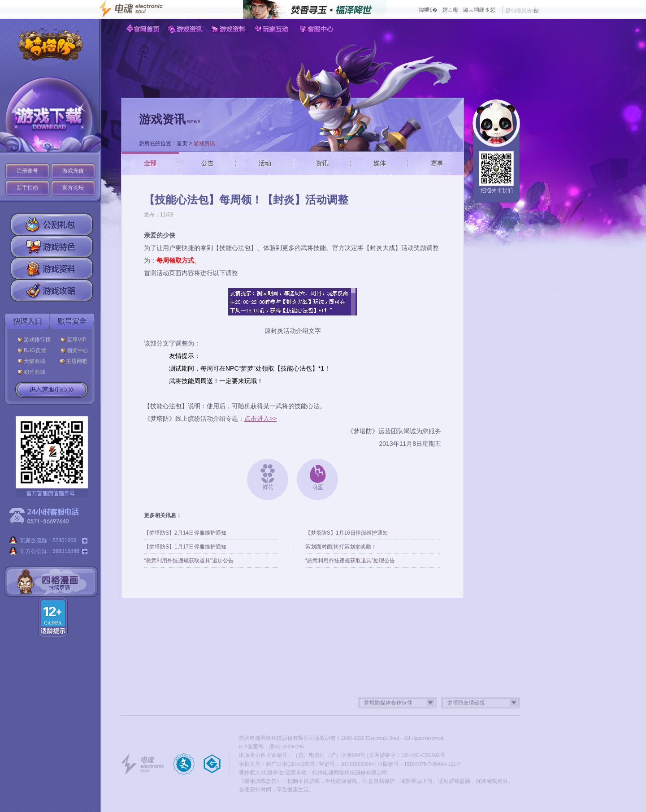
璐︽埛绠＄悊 (479, 10)
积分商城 (35, 372)
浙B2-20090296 (286, 747)
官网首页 (143, 29)
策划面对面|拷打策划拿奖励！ (341, 547)
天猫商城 (37, 361)
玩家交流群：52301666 (48, 541)
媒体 (380, 163)
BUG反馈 (37, 350)
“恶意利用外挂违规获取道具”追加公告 (189, 561)
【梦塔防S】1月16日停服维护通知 (347, 533)
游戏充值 (73, 171)
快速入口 (27, 322)
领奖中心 (78, 350)
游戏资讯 (186, 29)
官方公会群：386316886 (48, 552)
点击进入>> (260, 419)
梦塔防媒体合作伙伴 (388, 703)
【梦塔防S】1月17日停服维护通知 (185, 547)
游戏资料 (230, 29)
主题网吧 (77, 361)
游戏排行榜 (37, 340)
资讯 (322, 163)
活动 (265, 163)
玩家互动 (273, 29)
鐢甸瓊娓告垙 (522, 11)
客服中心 (317, 29)
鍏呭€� (428, 10)
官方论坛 (73, 188)
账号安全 (72, 322)
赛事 (437, 163)
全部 (150, 163)
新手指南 (27, 188)
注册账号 (27, 171)
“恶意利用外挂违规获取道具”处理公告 (350, 561)
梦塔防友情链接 (466, 703)
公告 (208, 163)
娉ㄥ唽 (451, 10)
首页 (182, 143)
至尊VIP (78, 340)
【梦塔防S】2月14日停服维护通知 (185, 533)
